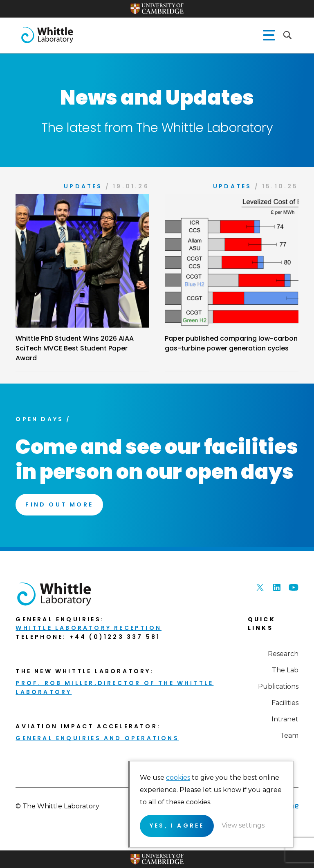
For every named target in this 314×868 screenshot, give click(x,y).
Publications (278, 686)
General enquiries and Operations (97, 738)
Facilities (285, 703)
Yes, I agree (177, 826)
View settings (243, 825)
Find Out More (59, 504)
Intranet (285, 719)
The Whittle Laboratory (47, 35)
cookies (178, 778)
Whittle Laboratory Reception (89, 628)
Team (289, 735)
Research (283, 654)
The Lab (285, 670)
